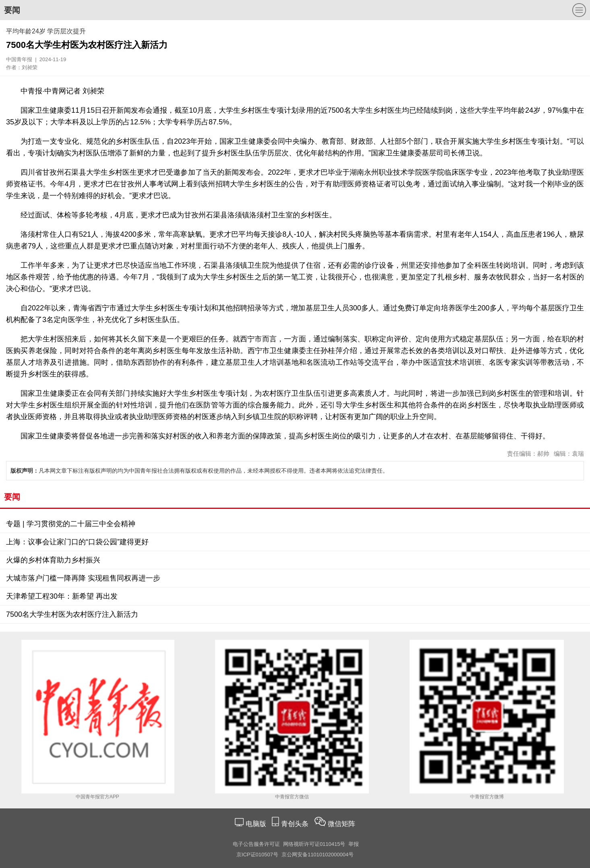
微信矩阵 (342, 824)
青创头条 (296, 824)
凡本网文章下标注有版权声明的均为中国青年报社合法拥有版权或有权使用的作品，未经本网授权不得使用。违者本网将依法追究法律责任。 (199, 471)
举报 (354, 844)
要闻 (12, 10)
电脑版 (256, 824)
